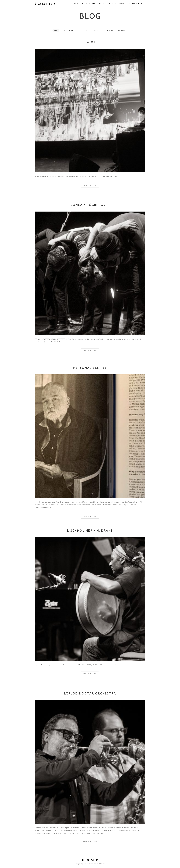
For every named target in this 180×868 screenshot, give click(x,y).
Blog (95, 4)
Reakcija (103, 864)
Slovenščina (138, 4)
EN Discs (98, 31)
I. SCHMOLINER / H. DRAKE (90, 531)
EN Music (110, 31)
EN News (122, 31)
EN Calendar (67, 31)
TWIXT (90, 42)
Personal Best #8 (90, 368)
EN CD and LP (84, 31)
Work (88, 4)
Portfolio (78, 4)
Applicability (105, 4)
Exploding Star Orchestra (90, 694)
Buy (129, 4)
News (115, 4)
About (122, 4)
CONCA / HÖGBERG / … (90, 205)
